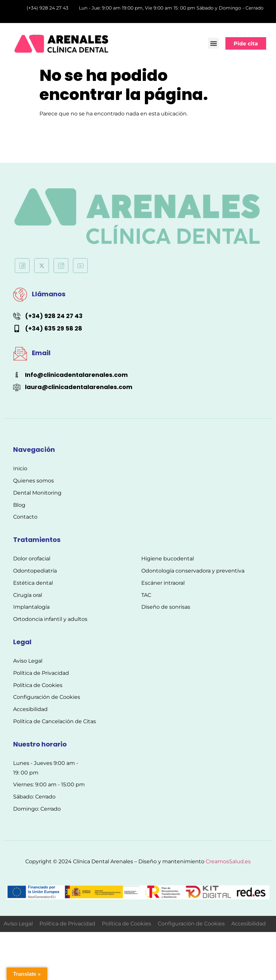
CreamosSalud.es (228, 861)
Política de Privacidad (67, 924)
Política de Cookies (126, 924)
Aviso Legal (18, 924)
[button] (213, 43)
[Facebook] (22, 266)
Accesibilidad (249, 924)
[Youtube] (80, 266)
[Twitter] (42, 266)
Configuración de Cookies (191, 924)
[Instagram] (61, 266)
